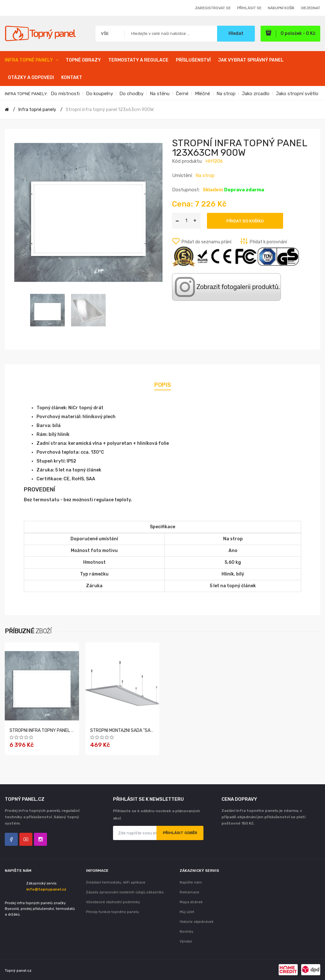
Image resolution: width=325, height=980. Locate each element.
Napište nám (191, 882)
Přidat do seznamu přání (206, 242)
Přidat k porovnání (268, 242)
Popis (163, 385)
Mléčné (202, 94)
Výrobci (186, 941)
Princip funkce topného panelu (113, 912)
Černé (182, 94)
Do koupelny (99, 94)
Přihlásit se (249, 8)
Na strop (226, 94)
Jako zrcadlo (256, 94)
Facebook (11, 839)
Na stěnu (160, 94)
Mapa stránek (191, 902)
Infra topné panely (37, 110)
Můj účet (187, 912)
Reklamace (189, 892)
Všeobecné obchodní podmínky (113, 902)
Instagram (40, 839)
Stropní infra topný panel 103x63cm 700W (58, 730)
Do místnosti (65, 94)
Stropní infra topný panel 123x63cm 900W (110, 110)
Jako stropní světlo (297, 94)
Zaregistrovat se (213, 8)
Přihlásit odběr (180, 833)
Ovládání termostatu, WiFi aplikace (116, 882)
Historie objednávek (197, 922)
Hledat (236, 33)
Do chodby (131, 94)
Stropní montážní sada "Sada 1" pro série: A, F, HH (145, 730)
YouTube (26, 839)
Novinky (186, 932)
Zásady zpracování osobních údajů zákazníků (125, 892)
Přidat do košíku (245, 221)
